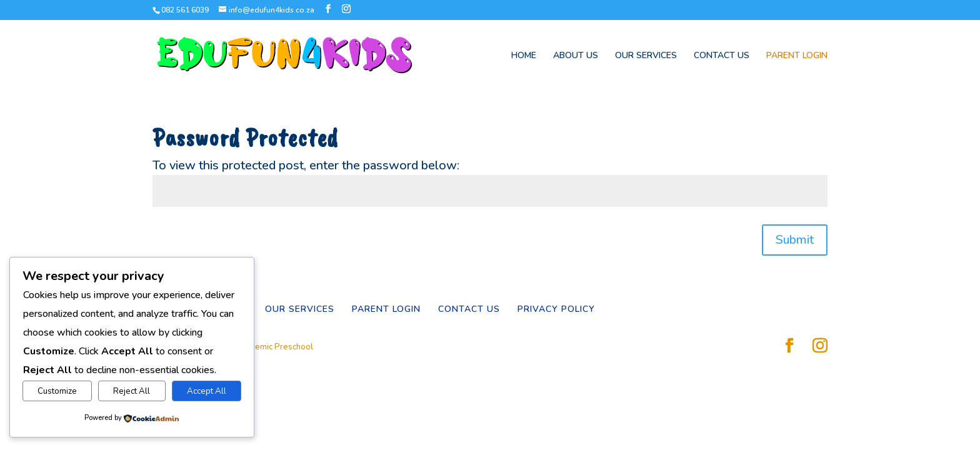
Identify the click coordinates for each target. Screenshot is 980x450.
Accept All (207, 391)
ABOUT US (576, 56)
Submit (795, 240)
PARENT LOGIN (797, 56)
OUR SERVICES (646, 56)
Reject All (132, 391)
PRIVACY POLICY (556, 309)
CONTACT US (722, 56)
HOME (524, 56)
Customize (57, 391)
